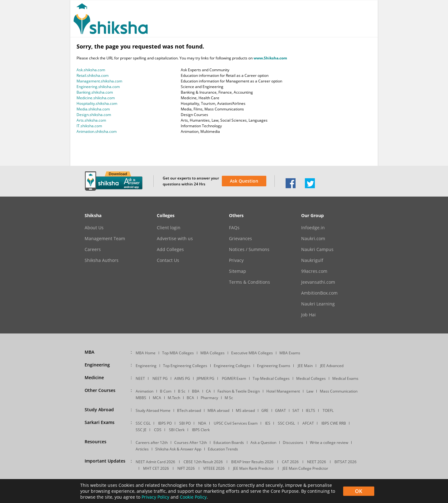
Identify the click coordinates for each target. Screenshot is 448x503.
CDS (158, 430)
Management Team (105, 239)
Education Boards (229, 442)
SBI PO (185, 423)
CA (208, 391)
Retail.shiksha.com (93, 75)
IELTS (310, 410)
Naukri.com (313, 239)
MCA (157, 398)
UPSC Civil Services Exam (236, 423)
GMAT (280, 410)
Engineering (146, 366)
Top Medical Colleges (271, 378)
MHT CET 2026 (156, 468)
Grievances (240, 239)
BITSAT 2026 (345, 462)
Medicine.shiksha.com (96, 98)
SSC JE (141, 430)
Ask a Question (263, 442)
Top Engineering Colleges (185, 366)
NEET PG (160, 378)
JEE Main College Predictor (305, 468)
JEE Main (305, 366)
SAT (296, 410)
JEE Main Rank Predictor (254, 468)
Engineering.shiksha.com (98, 87)
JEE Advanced (332, 366)
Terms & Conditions (250, 282)
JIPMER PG (205, 378)
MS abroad (245, 410)
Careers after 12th (152, 442)
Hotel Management (283, 391)
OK (359, 491)
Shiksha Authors (102, 260)
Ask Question (244, 181)
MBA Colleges (212, 353)
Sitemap (238, 271)
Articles (142, 449)
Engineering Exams (274, 366)
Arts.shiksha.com (91, 120)
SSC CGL (143, 423)
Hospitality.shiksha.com (97, 103)
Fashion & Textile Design (239, 391)
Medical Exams (345, 378)
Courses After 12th (191, 442)
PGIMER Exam (234, 378)
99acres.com (314, 271)
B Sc (182, 391)
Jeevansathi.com (318, 282)
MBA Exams (290, 353)
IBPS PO (165, 423)
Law (310, 391)
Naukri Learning (318, 304)
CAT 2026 (290, 462)
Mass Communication (339, 391)
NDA (202, 423)
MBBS (141, 398)
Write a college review (329, 442)
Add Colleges (170, 249)
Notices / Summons (249, 249)
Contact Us (168, 260)
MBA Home (146, 353)
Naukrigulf (312, 260)
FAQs (234, 228)
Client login (169, 228)
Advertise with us (175, 239)
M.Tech (174, 398)
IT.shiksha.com (89, 126)
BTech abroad (189, 410)
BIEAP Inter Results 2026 (252, 462)
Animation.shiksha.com (97, 131)
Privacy (236, 260)
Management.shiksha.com (99, 81)
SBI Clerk (177, 430)
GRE (265, 410)
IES (268, 423)
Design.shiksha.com (94, 115)
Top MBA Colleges (178, 353)
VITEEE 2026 (214, 468)
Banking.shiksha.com (95, 92)
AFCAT (308, 423)
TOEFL (328, 410)
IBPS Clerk (201, 430)
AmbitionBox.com (319, 293)
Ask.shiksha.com (91, 70)
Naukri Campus (317, 249)
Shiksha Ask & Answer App (178, 449)
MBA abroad (218, 410)
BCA (190, 398)
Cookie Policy (193, 497)
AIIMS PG (182, 378)
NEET (140, 378)
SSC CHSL (286, 423)
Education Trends (223, 449)
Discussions (293, 442)
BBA (196, 391)
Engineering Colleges (232, 366)
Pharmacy (209, 398)
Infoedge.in (313, 228)
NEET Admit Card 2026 (155, 462)
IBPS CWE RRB (334, 423)
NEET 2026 (317, 462)
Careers (93, 249)
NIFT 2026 (186, 468)
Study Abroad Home (153, 410)
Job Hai (308, 315)
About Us (94, 228)
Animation (145, 391)
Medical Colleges (311, 378)
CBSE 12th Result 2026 (203, 462)
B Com (166, 391)
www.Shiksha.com (270, 58)
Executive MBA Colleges (252, 353)
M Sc (229, 398)
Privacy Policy (155, 497)
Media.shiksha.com (93, 109)
